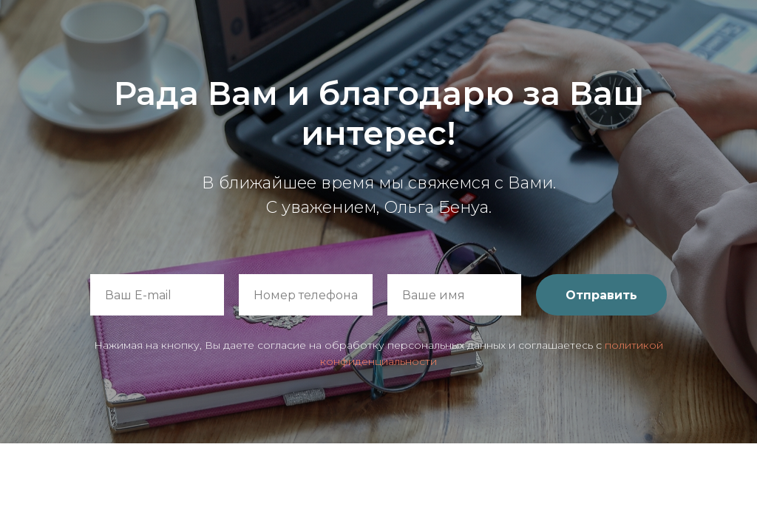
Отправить (601, 295)
